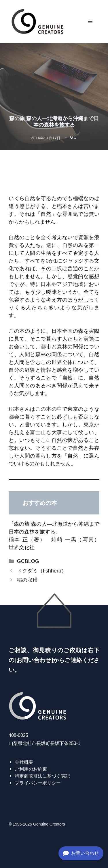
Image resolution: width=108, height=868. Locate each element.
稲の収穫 (27, 580)
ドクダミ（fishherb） (42, 571)
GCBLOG (28, 561)
